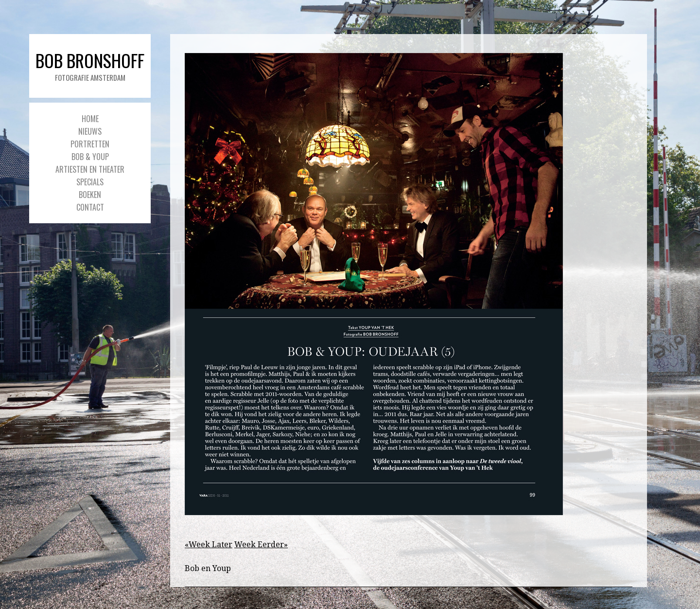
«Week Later (209, 545)
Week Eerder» (261, 545)
